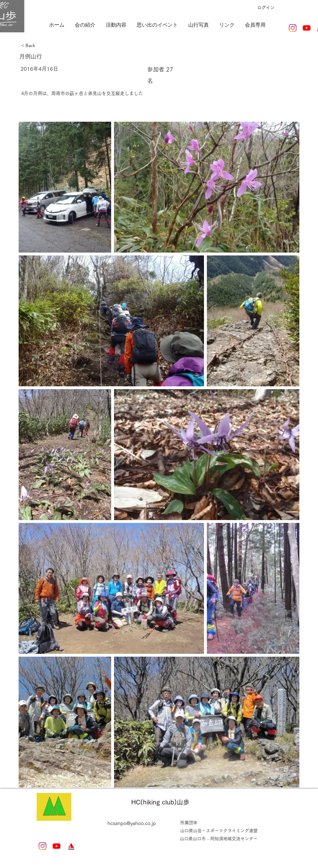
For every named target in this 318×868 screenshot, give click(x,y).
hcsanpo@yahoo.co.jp (132, 823)
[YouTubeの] (307, 28)
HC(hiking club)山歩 (160, 802)
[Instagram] (293, 28)
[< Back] (50, 46)
